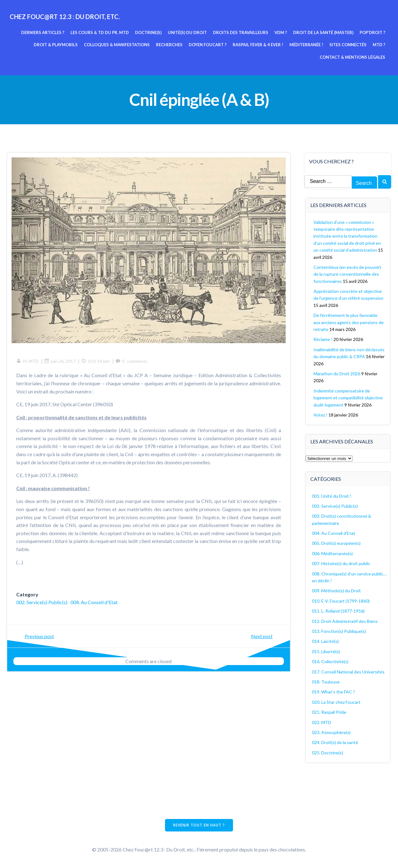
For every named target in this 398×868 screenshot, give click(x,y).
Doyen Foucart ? (208, 45)
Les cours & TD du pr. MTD (100, 32)
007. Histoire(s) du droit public (341, 563)
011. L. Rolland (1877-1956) (339, 611)
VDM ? (281, 32)
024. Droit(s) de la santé (335, 742)
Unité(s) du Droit (188, 32)
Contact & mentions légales (353, 57)
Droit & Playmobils (56, 45)
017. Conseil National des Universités (349, 671)
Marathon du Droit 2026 (337, 373)
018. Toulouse (326, 681)
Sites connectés (348, 45)
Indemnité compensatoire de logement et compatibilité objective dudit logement (348, 397)
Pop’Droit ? (373, 32)
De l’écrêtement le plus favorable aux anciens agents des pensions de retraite (349, 322)
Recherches (170, 45)
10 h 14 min (96, 361)
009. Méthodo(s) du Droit (337, 590)
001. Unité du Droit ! (332, 496)
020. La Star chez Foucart (337, 702)
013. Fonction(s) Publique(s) (339, 631)
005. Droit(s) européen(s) (337, 543)
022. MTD (322, 722)
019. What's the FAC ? (334, 691)
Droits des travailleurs (241, 32)
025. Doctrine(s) (328, 752)
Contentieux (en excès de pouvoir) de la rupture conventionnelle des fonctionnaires (347, 274)
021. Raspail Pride (329, 712)
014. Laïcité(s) (326, 641)
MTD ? (379, 45)
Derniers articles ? (43, 32)
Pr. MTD (28, 361)
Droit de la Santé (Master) (324, 32)
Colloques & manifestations (117, 45)
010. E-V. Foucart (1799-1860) (341, 601)
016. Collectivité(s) (330, 661)
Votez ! (321, 414)
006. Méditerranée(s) (333, 553)
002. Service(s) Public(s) (42, 602)
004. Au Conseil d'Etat (94, 602)
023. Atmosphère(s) (332, 732)
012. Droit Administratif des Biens (345, 621)
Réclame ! (323, 339)
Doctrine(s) (149, 32)
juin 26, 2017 (60, 361)
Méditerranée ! (307, 45)
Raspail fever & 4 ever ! (258, 45)
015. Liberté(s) (326, 651)
